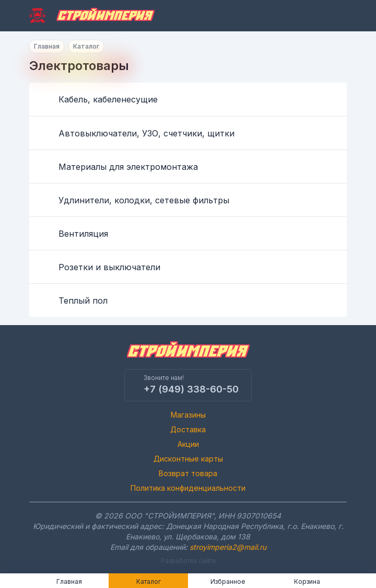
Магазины (188, 415)
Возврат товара (188, 473)
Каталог (86, 46)
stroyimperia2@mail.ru (228, 547)
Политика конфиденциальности (188, 488)
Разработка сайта (188, 561)
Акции (188, 444)
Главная (47, 46)
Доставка (188, 429)
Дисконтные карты (188, 459)
